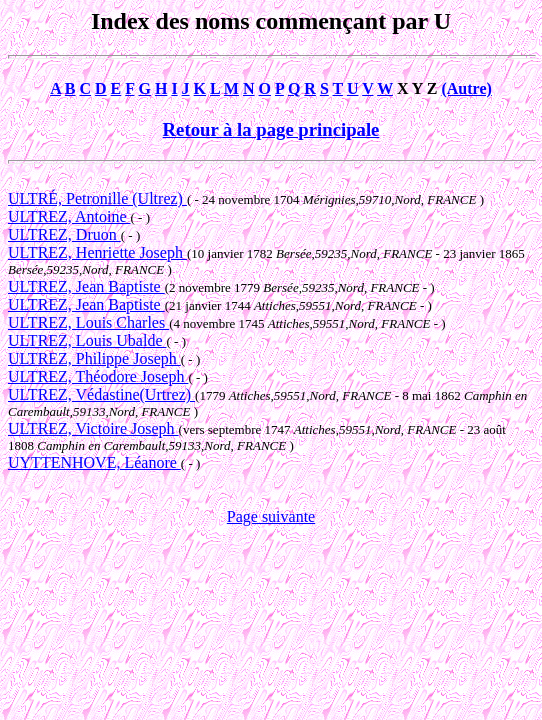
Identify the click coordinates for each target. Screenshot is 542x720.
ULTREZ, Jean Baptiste (86, 286)
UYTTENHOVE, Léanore (94, 462)
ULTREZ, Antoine (69, 216)
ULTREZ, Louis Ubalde (87, 340)
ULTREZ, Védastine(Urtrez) (101, 394)
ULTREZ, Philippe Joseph (94, 358)
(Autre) (466, 88)
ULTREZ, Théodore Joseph (98, 376)
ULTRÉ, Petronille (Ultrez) (97, 198)
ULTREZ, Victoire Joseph (93, 428)
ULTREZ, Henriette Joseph (97, 252)
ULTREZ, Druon (64, 234)
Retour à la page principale (271, 129)
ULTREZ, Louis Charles (88, 322)
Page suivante (271, 516)
